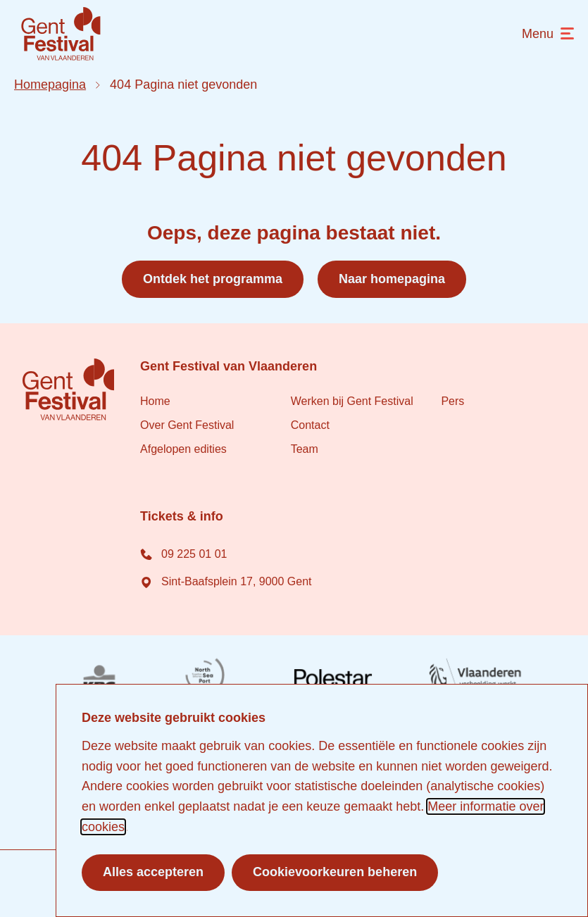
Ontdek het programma (213, 279)
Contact (310, 425)
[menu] (548, 34)
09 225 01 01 (183, 553)
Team (305, 449)
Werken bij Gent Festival (352, 401)
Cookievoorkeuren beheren (335, 872)
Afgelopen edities (183, 449)
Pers (452, 401)
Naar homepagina (392, 279)
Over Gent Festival (187, 425)
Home (155, 401)
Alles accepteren (153, 872)
